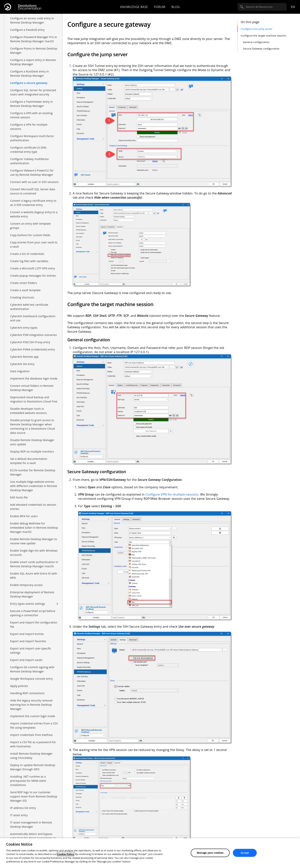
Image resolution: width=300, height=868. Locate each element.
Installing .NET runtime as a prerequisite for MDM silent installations (28, 781)
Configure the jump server (257, 29)
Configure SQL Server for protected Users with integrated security (33, 92)
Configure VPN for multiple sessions (172, 494)
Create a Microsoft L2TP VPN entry (33, 268)
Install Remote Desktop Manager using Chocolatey (31, 756)
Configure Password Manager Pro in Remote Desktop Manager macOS (34, 39)
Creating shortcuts (22, 297)
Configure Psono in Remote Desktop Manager (34, 51)
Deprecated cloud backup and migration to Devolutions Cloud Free (34, 399)
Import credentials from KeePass (31, 735)
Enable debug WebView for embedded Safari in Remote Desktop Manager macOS (34, 528)
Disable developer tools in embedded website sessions (29, 411)
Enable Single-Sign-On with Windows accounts (34, 553)
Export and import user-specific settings (31, 651)
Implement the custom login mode (33, 716)
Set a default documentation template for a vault (29, 461)
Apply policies (19, 686)
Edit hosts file (19, 497)
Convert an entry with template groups (31, 226)
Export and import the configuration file (34, 625)
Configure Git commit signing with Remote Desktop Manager (32, 669)
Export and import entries (27, 634)
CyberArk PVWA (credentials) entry (33, 349)
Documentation (30, 7)
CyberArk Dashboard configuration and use (33, 318)
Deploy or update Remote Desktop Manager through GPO (33, 767)
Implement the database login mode (34, 378)
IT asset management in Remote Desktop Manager (31, 825)
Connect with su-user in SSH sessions (34, 182)
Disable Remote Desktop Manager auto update (32, 442)
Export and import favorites (28, 641)
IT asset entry (19, 815)
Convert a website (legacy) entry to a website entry (34, 214)
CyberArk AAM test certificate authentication (29, 307)
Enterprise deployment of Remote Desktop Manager (32, 594)
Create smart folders (24, 283)
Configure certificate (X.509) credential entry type (28, 150)
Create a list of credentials (27, 254)
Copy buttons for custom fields (30, 235)
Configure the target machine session (263, 36)
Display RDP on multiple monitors (32, 451)
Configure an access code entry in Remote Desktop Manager (32, 20)
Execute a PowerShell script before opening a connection (33, 613)
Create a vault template (25, 290)
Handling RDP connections (27, 693)
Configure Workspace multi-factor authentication (32, 138)
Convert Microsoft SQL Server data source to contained (33, 191)
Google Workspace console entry (31, 679)
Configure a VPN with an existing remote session (31, 115)
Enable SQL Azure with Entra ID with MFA (34, 576)
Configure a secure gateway (29, 83)
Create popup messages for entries (33, 276)
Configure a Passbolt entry (27, 30)
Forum (160, 7)
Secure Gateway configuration (261, 49)
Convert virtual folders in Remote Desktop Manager (32, 388)
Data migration (20, 371)
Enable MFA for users (24, 516)
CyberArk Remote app (24, 357)
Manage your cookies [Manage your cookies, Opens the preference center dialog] (210, 853)
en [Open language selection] (293, 7)
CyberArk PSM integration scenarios (33, 335)
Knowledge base (134, 7)
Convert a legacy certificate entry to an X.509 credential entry (33, 203)
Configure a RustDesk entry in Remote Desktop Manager (30, 74)
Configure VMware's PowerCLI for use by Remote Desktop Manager (32, 173)
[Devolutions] (8, 7)
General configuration (256, 42)
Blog (176, 7)
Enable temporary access (26, 585)
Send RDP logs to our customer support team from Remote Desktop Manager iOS (34, 796)
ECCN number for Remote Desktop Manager (33, 472)
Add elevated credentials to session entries (33, 507)
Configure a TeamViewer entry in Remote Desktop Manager (31, 104)
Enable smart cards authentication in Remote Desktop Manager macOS (34, 564)
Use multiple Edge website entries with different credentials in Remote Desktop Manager (34, 486)
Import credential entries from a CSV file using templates (34, 725)
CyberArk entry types (24, 328)
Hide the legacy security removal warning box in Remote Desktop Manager (31, 705)
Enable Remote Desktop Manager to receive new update (34, 541)
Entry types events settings (28, 604)
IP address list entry (23, 808)
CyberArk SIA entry (22, 364)
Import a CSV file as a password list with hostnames (33, 744)
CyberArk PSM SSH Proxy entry (30, 342)
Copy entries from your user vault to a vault (34, 244)
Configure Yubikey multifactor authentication (30, 161)
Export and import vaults (26, 660)
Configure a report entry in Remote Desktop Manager (33, 62)
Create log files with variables (29, 261)
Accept (245, 853)
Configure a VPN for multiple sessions (29, 127)
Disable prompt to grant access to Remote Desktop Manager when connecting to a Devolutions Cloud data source (33, 426)
